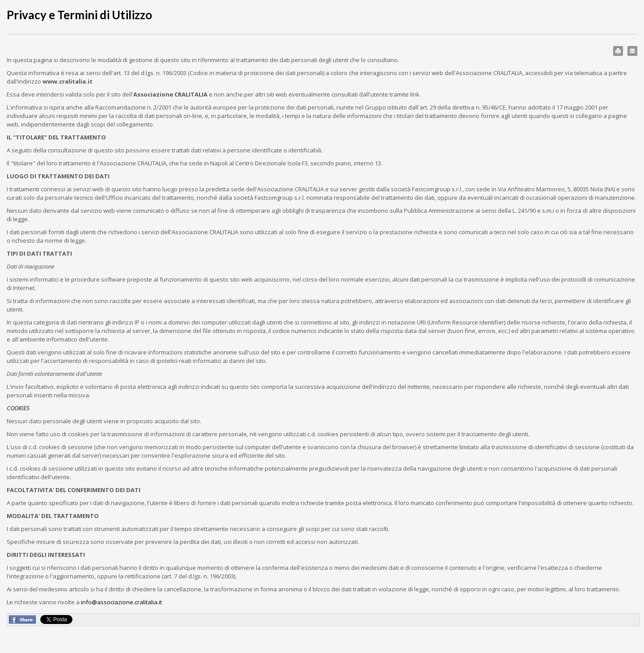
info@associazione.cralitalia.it (121, 602)
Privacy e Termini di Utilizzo (79, 15)
